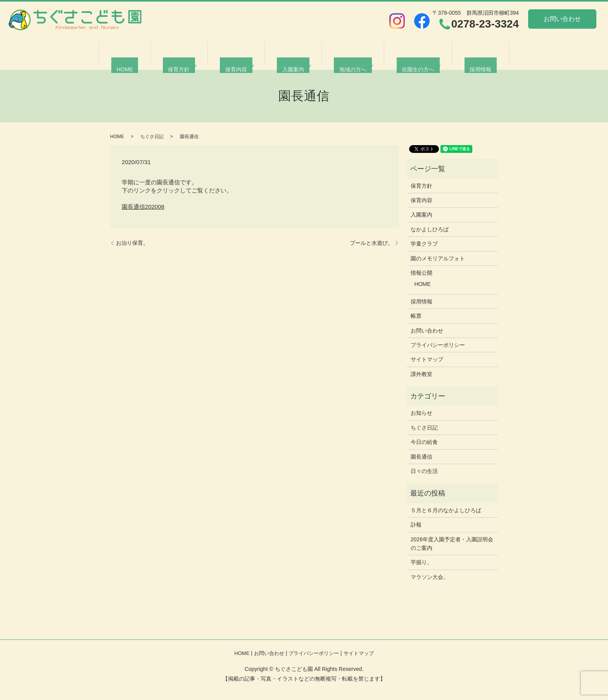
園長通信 (421, 457)
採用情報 (462, 59)
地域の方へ (345, 59)
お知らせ (421, 413)
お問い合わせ (562, 19)
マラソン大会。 (430, 577)
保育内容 (238, 59)
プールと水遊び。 (371, 243)
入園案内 (290, 59)
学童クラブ (424, 244)
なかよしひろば (430, 229)
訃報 (416, 525)
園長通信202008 (143, 207)
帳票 (416, 316)
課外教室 (421, 374)
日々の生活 (424, 471)
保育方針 (187, 59)
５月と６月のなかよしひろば (446, 510)
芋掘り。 (421, 562)
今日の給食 (424, 442)
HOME (143, 59)
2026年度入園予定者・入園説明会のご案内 (452, 544)
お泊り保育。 (132, 243)
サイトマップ (427, 359)
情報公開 (421, 273)
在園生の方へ (405, 59)
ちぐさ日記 (152, 137)
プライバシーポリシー (438, 345)
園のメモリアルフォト (438, 258)
